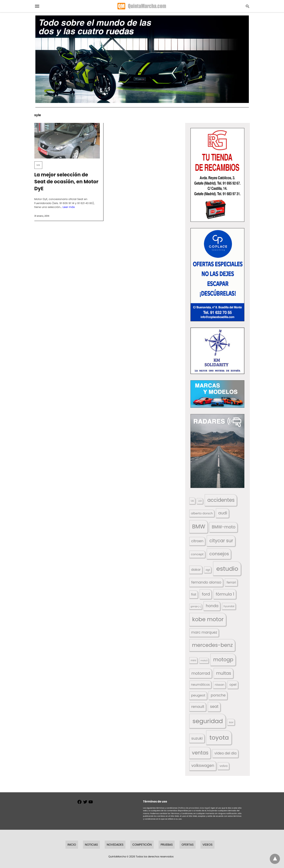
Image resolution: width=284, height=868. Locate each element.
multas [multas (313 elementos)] (224, 673)
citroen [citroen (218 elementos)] (197, 541)
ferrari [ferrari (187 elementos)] (231, 582)
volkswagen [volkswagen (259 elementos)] (203, 766)
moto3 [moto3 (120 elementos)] (204, 661)
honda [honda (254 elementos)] (212, 606)
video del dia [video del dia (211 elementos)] (226, 753)
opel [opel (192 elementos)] (233, 685)
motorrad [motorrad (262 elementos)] (201, 673)
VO (38, 165)
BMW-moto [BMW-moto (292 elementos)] (224, 527)
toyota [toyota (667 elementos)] (219, 737)
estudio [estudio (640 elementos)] (227, 569)
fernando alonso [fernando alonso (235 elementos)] (206, 582)
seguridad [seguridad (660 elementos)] (208, 721)
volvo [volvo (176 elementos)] (224, 766)
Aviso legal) (205, 808)
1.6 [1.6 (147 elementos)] (192, 501)
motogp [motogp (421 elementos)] (223, 660)
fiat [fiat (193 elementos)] (194, 594)
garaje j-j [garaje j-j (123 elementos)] (196, 606)
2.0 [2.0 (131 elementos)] (200, 501)
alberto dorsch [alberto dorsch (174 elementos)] (202, 513)
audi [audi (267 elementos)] (223, 513)
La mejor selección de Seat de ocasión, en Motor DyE (66, 182)
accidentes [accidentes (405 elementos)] (221, 500)
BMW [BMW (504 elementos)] (199, 526)
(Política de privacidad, (188, 808)
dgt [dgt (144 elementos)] (208, 570)
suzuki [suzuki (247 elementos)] (197, 738)
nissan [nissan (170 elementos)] (220, 685)
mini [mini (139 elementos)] (193, 660)
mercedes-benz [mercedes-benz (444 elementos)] (212, 645)
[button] (217, 175)
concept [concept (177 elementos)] (197, 554)
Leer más (69, 207)
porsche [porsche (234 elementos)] (218, 695)
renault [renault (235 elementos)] (198, 707)
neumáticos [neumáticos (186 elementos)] (200, 685)
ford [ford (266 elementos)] (206, 594)
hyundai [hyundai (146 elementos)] (229, 606)
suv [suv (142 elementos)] (231, 722)
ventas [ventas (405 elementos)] (200, 753)
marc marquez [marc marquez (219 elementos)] (204, 632)
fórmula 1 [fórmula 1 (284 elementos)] (225, 594)
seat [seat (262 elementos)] (214, 707)
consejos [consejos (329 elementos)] (219, 554)
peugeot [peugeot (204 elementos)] (198, 695)
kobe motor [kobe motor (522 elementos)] (208, 619)
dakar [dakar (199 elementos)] (196, 570)
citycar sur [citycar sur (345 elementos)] (221, 541)
